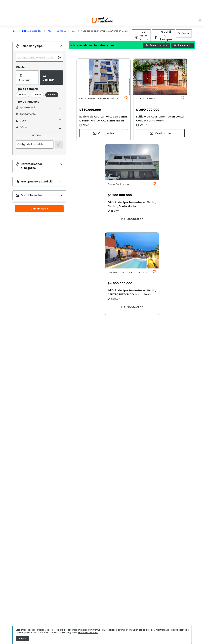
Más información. (88, 632)
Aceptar (23, 638)
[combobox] (37, 43)
